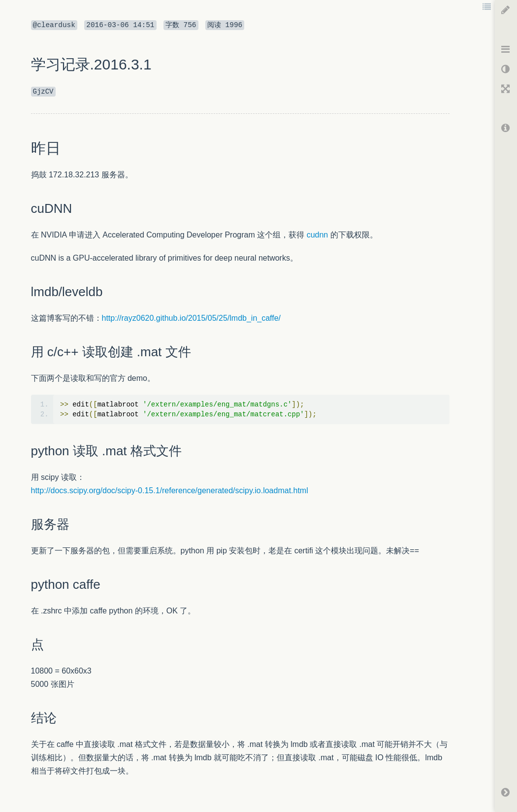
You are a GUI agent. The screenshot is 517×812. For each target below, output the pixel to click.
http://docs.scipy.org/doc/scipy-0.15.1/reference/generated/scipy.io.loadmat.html (170, 491)
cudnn (318, 235)
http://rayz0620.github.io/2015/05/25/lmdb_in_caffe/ (192, 318)
